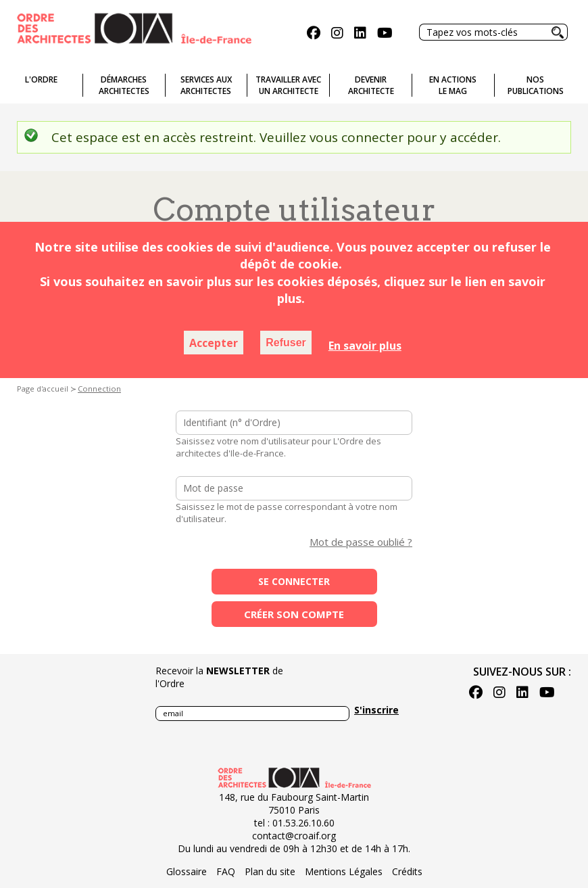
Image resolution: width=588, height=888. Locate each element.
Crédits (407, 871)
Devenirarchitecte (371, 85)
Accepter (214, 343)
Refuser (286, 343)
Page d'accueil (43, 389)
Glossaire (187, 871)
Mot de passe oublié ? (361, 542)
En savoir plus (365, 346)
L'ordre (41, 79)
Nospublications (536, 85)
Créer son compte (294, 614)
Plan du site (270, 871)
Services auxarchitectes (206, 85)
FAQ (226, 871)
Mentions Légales (344, 871)
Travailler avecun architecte (288, 85)
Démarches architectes (124, 85)
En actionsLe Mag (453, 85)
